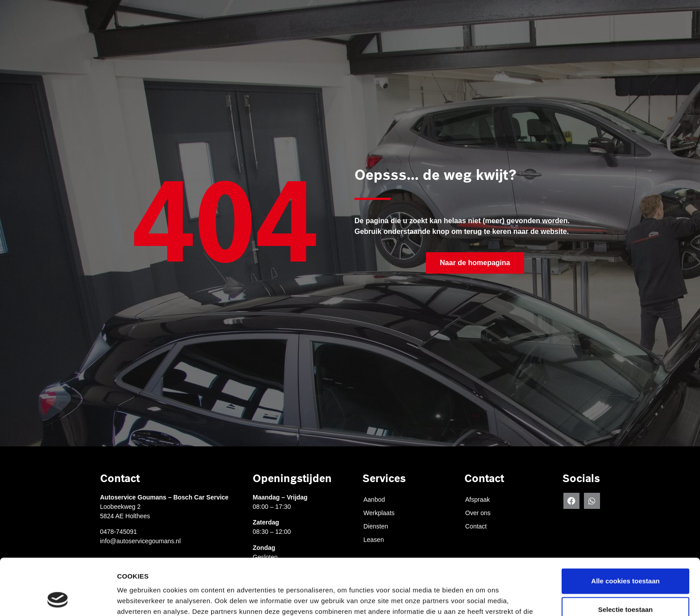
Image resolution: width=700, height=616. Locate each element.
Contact (591, 30)
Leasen (497, 30)
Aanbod (374, 499)
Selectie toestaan (626, 556)
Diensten (450, 30)
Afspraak (344, 30)
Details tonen (482, 598)
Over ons (544, 30)
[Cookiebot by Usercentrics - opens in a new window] (58, 599)
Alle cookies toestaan (625, 528)
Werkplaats (398, 30)
